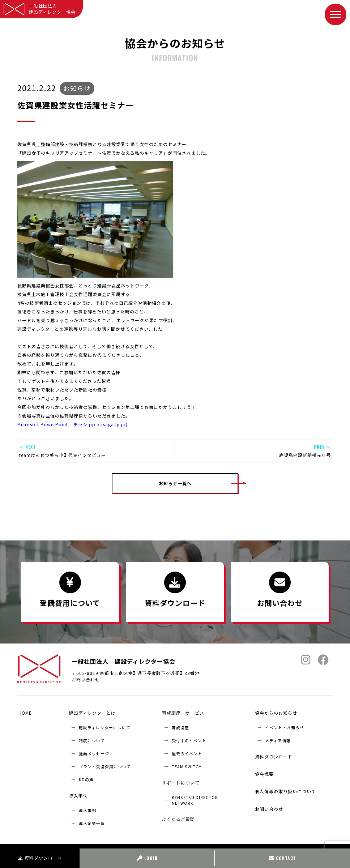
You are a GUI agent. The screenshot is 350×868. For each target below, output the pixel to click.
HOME (24, 713)
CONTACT (282, 858)
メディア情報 (278, 739)
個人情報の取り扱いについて (285, 781)
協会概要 (264, 767)
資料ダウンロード (40, 858)
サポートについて (180, 779)
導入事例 (77, 792)
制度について (92, 739)
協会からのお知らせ (275, 713)
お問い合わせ (86, 682)
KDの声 (86, 778)
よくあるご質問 (177, 812)
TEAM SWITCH (187, 765)
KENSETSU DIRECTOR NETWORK (195, 795)
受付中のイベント (189, 739)
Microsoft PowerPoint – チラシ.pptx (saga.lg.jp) (72, 424)
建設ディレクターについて (105, 726)
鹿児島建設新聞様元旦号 (254, 451)
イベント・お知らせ (285, 726)
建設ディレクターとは (91, 713)
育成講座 (180, 726)
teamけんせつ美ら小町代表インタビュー (96, 451)
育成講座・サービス (182, 713)
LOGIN (147, 858)
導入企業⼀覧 (92, 818)
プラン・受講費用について (105, 765)
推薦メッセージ (94, 752)
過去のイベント (187, 752)
